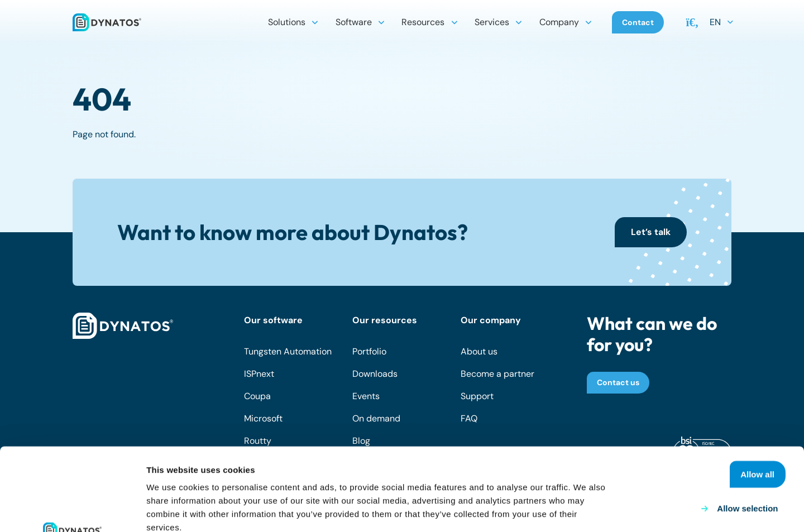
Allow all (757, 392)
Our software (273, 320)
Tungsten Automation (288, 351)
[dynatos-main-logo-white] (123, 326)
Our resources (385, 320)
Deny (772, 460)
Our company (491, 320)
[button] (315, 22)
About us (479, 351)
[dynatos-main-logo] (107, 22)
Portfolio (369, 351)
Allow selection (747, 426)
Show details (586, 510)
